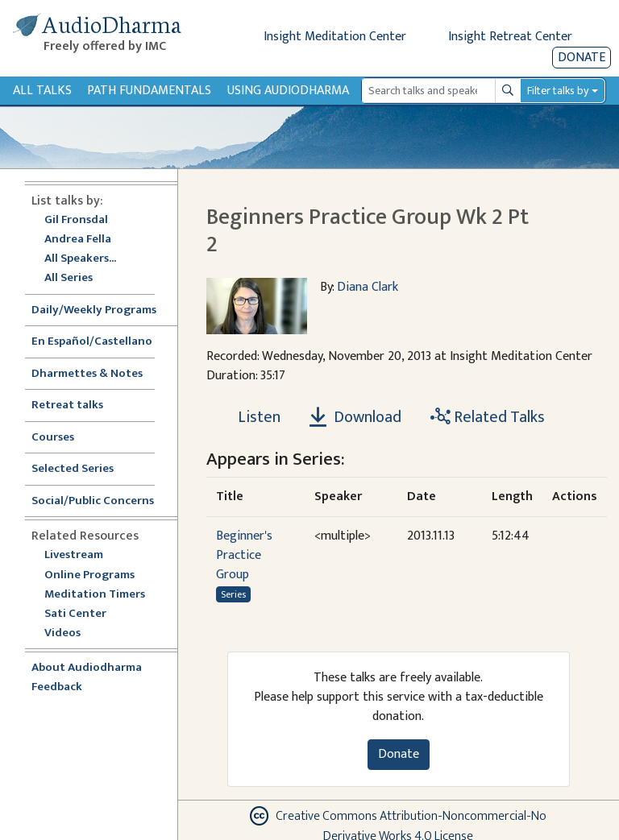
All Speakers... (80, 259)
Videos (71, 633)
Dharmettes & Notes (87, 374)
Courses (53, 438)
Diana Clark (368, 287)
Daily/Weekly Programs (102, 310)
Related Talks (488, 417)
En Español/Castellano (92, 342)
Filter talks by (558, 91)
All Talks (42, 91)
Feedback (57, 687)
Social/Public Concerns (93, 501)
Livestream (74, 555)
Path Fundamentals (149, 91)
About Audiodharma (87, 668)
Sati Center (75, 614)
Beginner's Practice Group (244, 555)
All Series (69, 278)
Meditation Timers (95, 595)
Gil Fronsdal (76, 220)
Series (233, 594)
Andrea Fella (78, 240)
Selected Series (82, 469)
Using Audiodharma (288, 91)
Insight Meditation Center (335, 37)
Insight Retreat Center (510, 37)
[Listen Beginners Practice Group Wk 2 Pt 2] (250, 417)
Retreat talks (67, 406)
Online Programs (89, 575)
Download (355, 417)
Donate (582, 58)
